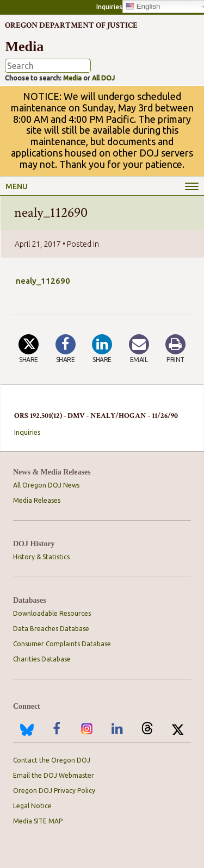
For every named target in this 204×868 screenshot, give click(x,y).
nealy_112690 (43, 281)
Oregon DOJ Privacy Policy (54, 791)
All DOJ (103, 78)
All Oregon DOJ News (46, 485)
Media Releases (37, 500)
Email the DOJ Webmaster (54, 775)
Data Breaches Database (51, 629)
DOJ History (34, 544)
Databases (30, 600)
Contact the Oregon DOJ (52, 760)
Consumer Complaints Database (62, 644)
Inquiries (109, 7)
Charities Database (42, 659)
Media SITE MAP (38, 821)
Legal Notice (32, 806)
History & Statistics (41, 557)
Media (72, 78)
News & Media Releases (52, 472)
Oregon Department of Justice (71, 25)
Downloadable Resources (52, 613)
